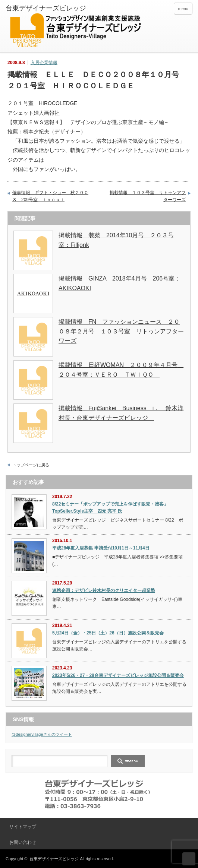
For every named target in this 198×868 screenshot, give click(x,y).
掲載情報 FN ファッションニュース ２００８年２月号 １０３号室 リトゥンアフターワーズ (121, 331)
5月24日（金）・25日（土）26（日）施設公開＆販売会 (108, 633)
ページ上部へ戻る (189, 859)
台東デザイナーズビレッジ (54, 859)
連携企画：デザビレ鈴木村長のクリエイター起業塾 (104, 590)
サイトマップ (23, 827)
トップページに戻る (31, 465)
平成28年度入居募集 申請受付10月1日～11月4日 (101, 548)
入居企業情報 (44, 63)
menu (183, 9)
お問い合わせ (23, 842)
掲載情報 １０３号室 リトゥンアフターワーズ (148, 196)
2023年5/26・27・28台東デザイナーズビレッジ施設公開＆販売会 (118, 675)
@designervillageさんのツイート (42, 734)
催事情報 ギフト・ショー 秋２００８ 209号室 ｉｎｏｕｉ (50, 196)
